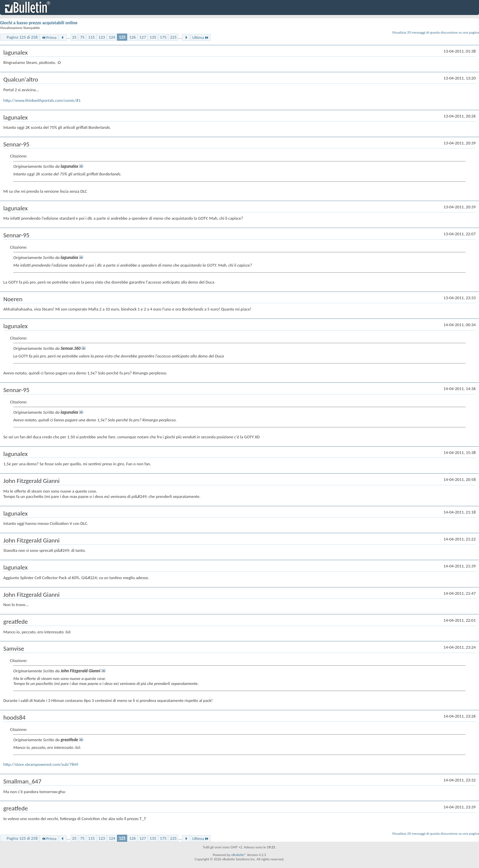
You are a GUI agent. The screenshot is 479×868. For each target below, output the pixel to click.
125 (122, 37)
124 (112, 37)
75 (82, 37)
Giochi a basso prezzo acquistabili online (39, 23)
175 (163, 37)
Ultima (201, 37)
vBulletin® (239, 855)
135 (153, 37)
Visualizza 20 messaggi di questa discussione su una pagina (436, 32)
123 (102, 37)
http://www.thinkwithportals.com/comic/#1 (42, 100)
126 (132, 37)
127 (143, 37)
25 (74, 37)
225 (173, 37)
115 (91, 37)
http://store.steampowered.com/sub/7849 (41, 764)
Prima (49, 37)
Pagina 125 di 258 (22, 37)
